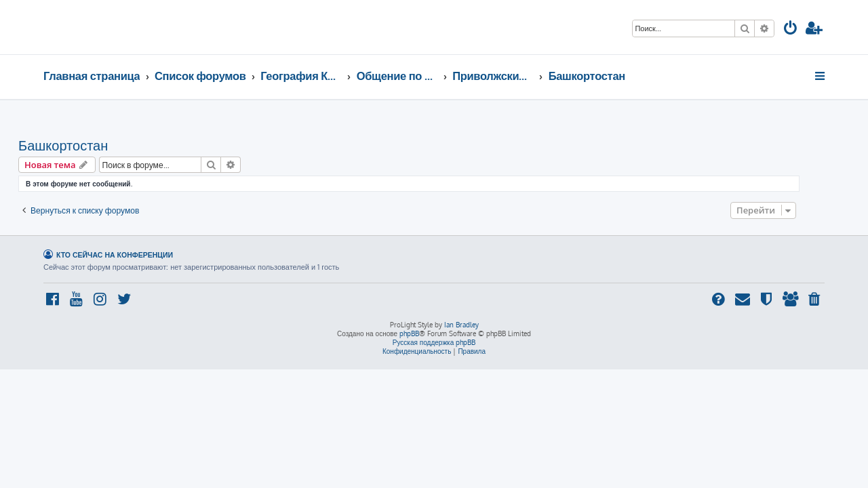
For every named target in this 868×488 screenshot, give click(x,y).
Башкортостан (88, 145)
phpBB (409, 333)
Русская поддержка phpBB (434, 342)
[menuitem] (791, 29)
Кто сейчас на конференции (115, 255)
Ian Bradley (461, 325)
